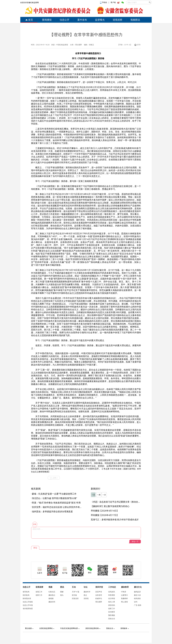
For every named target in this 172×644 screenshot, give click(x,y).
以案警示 (124, 595)
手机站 (104, 2)
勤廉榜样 (124, 598)
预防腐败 (112, 615)
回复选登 (75, 598)
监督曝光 (100, 20)
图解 (62, 592)
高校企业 (112, 619)
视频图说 (135, 20)
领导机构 (26, 592)
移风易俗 (137, 598)
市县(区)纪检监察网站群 (70, 628)
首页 (29, 20)
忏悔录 (124, 592)
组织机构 (26, 595)
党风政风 (112, 592)
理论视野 (99, 602)
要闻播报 (47, 20)
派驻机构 (112, 605)
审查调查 (112, 595)
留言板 (74, 595)
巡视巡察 (118, 20)
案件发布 (82, 20)
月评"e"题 (76, 592)
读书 (136, 602)
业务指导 (99, 595)
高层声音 (99, 592)
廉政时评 (87, 592)
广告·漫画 (138, 605)
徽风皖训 (137, 592)
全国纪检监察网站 (47, 628)
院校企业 (110, 628)
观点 (85, 595)
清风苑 (86, 598)
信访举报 (112, 598)
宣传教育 (112, 612)
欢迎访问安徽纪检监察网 (30, 2)
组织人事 (112, 602)
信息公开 (64, 20)
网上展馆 (124, 602)
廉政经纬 (52, 602)
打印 (137, 45)
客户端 (113, 2)
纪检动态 (52, 592)
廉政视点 (52, 595)
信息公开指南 (28, 602)
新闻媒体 (125, 628)
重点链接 (29, 628)
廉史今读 (137, 595)
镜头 (62, 595)
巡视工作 (39, 592)
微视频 (51, 598)
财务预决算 (27, 598)
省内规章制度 (28, 608)
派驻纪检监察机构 (93, 628)
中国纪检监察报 (62, 45)
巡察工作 (39, 595)
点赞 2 (54, 478)
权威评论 (99, 598)
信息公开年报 (28, 605)
